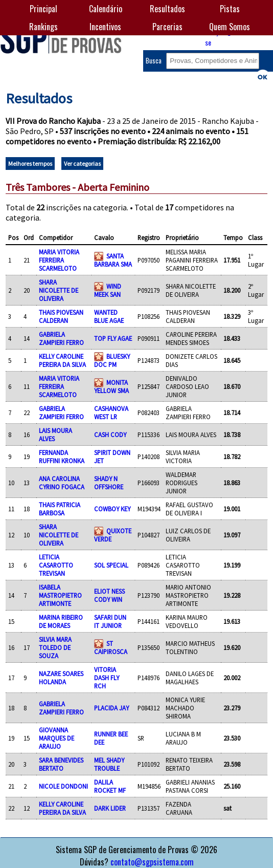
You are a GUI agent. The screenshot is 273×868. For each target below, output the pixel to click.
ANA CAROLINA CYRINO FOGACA (62, 483)
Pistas (230, 9)
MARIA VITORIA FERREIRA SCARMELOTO (59, 260)
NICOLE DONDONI (63, 786)
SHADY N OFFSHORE (109, 483)
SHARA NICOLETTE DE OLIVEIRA (59, 290)
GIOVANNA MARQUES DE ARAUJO (56, 738)
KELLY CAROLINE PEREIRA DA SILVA (62, 360)
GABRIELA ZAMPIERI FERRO (61, 338)
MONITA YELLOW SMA (111, 386)
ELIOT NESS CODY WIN (109, 595)
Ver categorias (82, 164)
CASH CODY (110, 435)
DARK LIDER (110, 808)
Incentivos (105, 27)
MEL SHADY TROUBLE (109, 764)
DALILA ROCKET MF (110, 786)
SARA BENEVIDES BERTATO (61, 764)
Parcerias (167, 27)
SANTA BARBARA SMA (113, 260)
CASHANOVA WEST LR (111, 413)
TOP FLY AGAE (113, 338)
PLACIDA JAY (111, 708)
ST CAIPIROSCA (111, 647)
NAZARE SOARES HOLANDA (61, 678)
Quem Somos (230, 27)
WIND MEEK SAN (108, 290)
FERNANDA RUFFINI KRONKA (62, 457)
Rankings (43, 27)
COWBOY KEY (112, 509)
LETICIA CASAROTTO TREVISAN (56, 565)
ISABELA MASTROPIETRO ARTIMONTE (60, 595)
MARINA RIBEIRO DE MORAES (61, 621)
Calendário (106, 9)
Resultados (167, 9)
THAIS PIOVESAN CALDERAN (61, 316)
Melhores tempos (30, 164)
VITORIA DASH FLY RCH (107, 678)
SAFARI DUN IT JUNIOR (110, 621)
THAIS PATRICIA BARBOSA (60, 509)
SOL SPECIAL (111, 565)
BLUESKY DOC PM (112, 360)
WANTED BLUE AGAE (109, 316)
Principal (43, 9)
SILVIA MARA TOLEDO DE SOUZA (55, 647)
